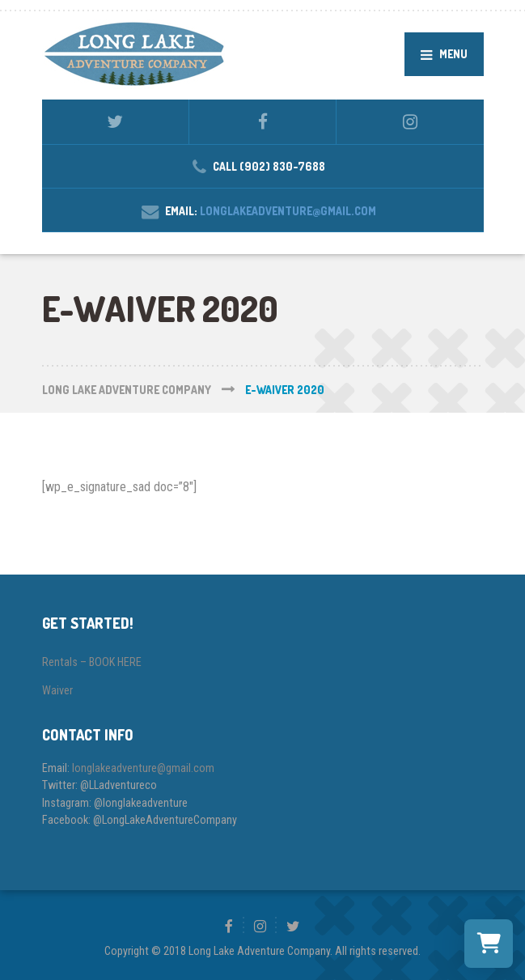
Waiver (57, 690)
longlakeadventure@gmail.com (288, 211)
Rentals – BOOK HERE (92, 662)
